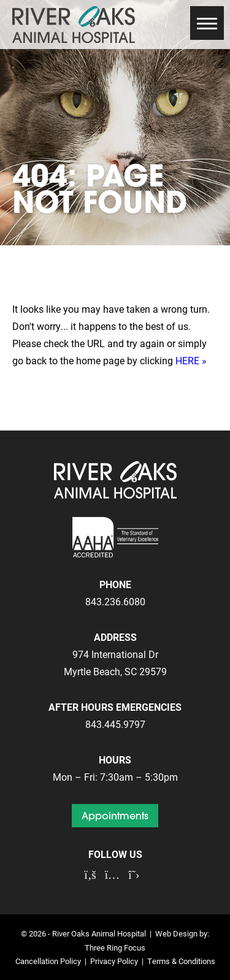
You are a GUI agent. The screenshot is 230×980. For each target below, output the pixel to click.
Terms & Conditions (181, 961)
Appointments (115, 816)
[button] (207, 23)
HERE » (191, 360)
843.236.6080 (115, 601)
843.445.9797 (115, 724)
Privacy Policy (114, 961)
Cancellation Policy (48, 961)
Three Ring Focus (115, 947)
